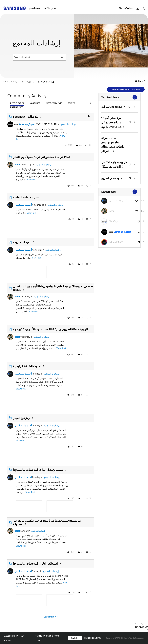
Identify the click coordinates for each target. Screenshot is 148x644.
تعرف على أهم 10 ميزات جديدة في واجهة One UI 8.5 (112, 122)
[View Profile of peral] (112, 211)
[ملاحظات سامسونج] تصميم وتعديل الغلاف (38, 470)
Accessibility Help (14, 636)
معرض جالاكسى (50, 8)
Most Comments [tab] (54, 103)
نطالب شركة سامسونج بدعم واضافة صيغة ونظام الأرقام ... (113, 145)
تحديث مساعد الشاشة (26, 197)
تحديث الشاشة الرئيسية (27, 366)
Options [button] (139, 81)
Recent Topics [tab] (17, 103)
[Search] (39, 57)
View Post (32, 180)
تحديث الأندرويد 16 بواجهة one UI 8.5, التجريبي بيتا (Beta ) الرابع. (51, 329)
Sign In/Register (126, 8)
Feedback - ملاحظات (26, 117)
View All (119, 97)
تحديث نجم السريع (113, 178)
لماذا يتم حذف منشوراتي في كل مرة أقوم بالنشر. (42, 157)
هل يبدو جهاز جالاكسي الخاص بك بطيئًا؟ (114, 164)
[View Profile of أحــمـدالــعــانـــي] (118, 201)
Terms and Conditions (48, 636)
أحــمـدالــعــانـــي (23, 205)
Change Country (92, 638)
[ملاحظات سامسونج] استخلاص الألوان (35, 564)
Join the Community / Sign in (126, 89)
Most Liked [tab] (35, 103)
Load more (49, 617)
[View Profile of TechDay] (114, 221)
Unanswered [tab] (17, 107)
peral (17, 165)
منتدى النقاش (35, 8)
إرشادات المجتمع (68, 124)
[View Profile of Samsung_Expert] (122, 232)
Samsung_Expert (27, 124)
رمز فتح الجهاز (21, 418)
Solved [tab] (71, 103)
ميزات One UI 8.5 (112, 107)
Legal (39, 641)
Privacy (8, 641)
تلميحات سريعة (22, 242)
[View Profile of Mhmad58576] (116, 242)
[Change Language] (75, 638)
